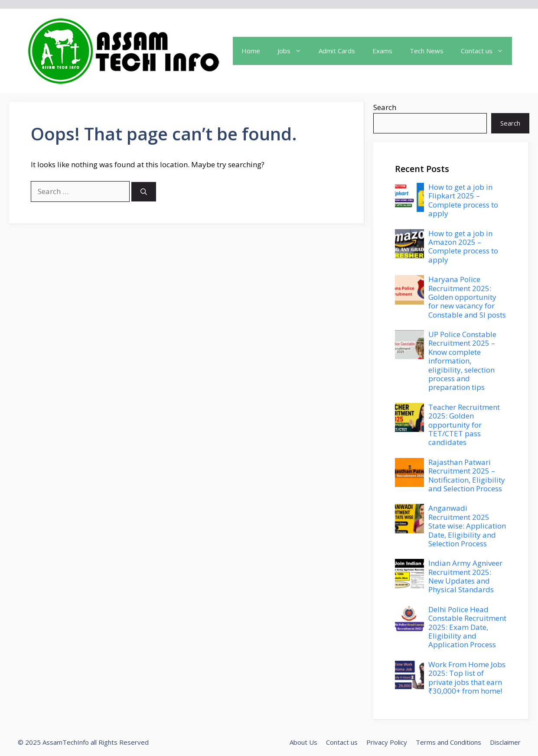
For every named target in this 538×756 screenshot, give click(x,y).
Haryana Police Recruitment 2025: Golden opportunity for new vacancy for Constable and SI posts (467, 297)
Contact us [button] (486, 51)
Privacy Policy (387, 742)
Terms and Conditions (448, 742)
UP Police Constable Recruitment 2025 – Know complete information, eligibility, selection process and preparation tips (462, 361)
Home (251, 51)
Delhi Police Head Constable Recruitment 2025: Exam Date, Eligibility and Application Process (467, 627)
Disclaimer (505, 742)
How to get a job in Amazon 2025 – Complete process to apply (463, 247)
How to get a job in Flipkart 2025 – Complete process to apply (463, 200)
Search (385, 107)
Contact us (342, 742)
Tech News (427, 51)
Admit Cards (337, 51)
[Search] (144, 192)
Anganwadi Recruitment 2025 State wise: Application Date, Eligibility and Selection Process (467, 526)
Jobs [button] (294, 51)
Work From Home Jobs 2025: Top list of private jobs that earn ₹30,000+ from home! (467, 678)
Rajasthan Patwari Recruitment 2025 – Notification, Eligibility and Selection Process (467, 475)
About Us (303, 742)
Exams (382, 51)
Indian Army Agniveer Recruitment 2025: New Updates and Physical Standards (465, 576)
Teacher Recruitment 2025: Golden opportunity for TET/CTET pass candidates (464, 425)
